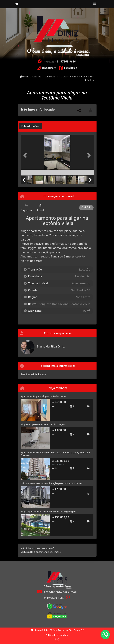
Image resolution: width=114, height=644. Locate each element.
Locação (37, 76)
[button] (26, 155)
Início (25, 76)
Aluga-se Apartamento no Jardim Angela (43, 424)
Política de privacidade (57, 635)
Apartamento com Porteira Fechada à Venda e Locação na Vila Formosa (55, 454)
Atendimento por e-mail (57, 592)
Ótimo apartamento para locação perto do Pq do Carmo (52, 483)
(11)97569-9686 (66, 61)
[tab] (30, 126)
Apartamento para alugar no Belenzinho (43, 396)
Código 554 (87, 76)
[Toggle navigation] (95, 4)
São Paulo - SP (52, 76)
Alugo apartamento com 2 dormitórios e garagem (48, 511)
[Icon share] (46, 67)
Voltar (89, 80)
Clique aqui (27, 552)
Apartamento (71, 76)
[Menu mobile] (17, 4)
